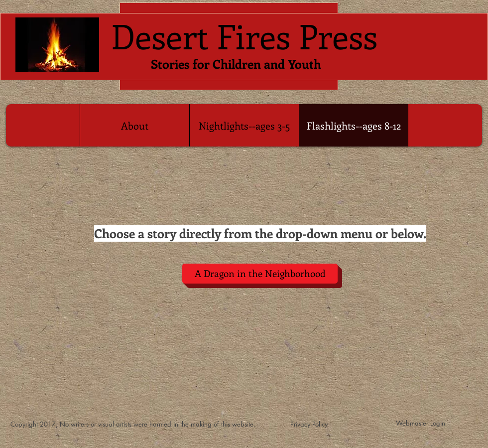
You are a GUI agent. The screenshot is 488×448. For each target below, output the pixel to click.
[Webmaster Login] (421, 423)
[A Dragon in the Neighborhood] (260, 274)
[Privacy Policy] (309, 424)
